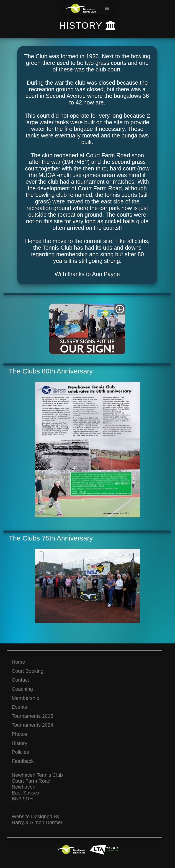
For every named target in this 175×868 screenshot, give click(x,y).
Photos (19, 734)
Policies (20, 752)
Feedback (23, 761)
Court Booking (27, 671)
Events (19, 707)
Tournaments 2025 (32, 716)
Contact (20, 680)
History (19, 743)
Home (18, 662)
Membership (25, 698)
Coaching (22, 689)
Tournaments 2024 (32, 725)
